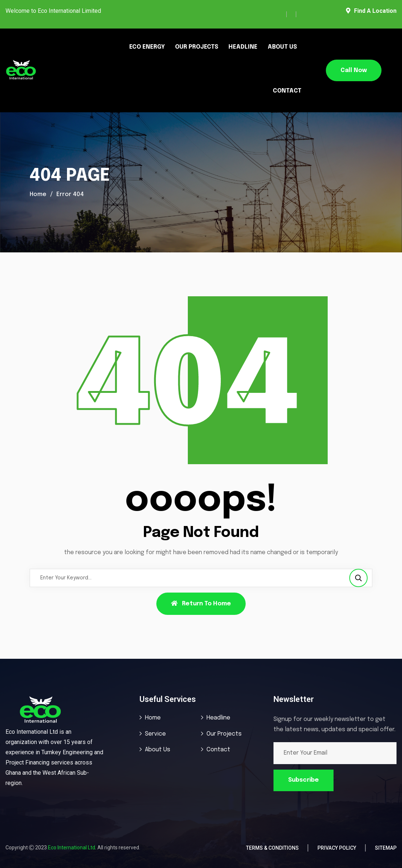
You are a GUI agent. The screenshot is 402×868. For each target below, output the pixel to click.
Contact (218, 750)
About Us (158, 750)
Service (155, 734)
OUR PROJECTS (197, 47)
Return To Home (201, 604)
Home (38, 194)
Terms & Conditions (272, 848)
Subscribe (304, 780)
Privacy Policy (337, 848)
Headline (218, 718)
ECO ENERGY (147, 47)
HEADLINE (243, 47)
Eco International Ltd (72, 848)
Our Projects (224, 734)
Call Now (354, 70)
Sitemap (386, 848)
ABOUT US (282, 47)
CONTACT (287, 91)
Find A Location (371, 11)
